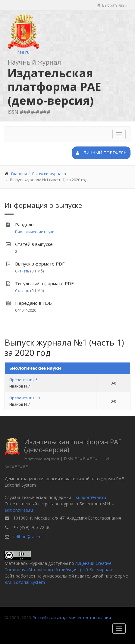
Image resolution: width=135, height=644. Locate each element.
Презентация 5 (24, 380)
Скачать (22, 271)
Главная (19, 174)
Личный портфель (101, 153)
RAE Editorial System (25, 582)
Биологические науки (35, 232)
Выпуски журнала (49, 174)
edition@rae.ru (19, 510)
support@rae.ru (91, 497)
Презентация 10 (25, 398)
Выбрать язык (112, 5)
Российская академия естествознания (72, 618)
